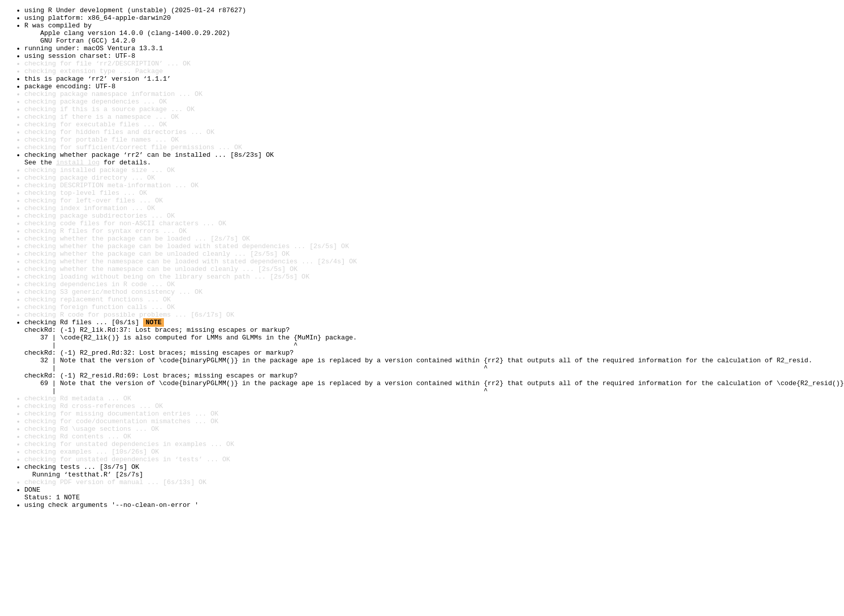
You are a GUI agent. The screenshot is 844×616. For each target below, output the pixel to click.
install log (78, 194)
